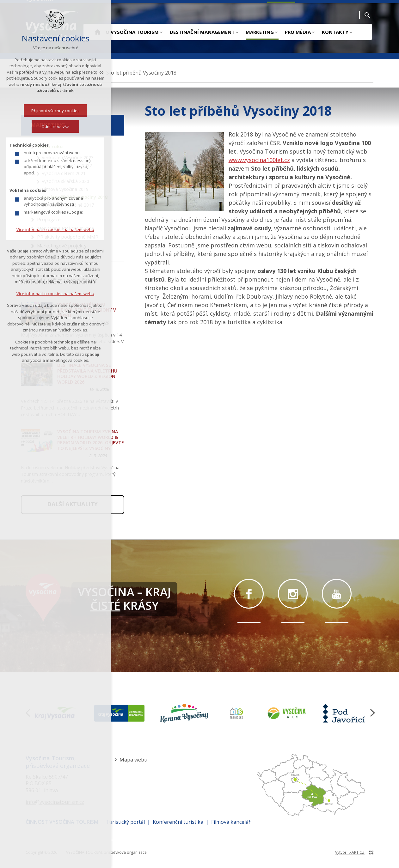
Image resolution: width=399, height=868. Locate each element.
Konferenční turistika (178, 822)
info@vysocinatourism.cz (55, 802)
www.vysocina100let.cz (259, 160)
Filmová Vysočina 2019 (65, 189)
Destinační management (202, 32)
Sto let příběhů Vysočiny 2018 (75, 197)
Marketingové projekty (62, 246)
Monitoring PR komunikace (66, 228)
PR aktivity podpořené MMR (68, 237)
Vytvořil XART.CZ (350, 852)
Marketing (260, 32)
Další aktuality (72, 504)
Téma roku (50, 146)
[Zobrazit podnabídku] (161, 32)
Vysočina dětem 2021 (64, 173)
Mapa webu (133, 760)
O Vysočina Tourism (132, 32)
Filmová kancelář (231, 822)
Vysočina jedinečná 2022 (67, 165)
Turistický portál (125, 822)
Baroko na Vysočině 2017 (68, 205)
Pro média (298, 32)
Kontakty (335, 32)
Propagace (49, 219)
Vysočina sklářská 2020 (65, 181)
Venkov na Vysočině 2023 (68, 158)
